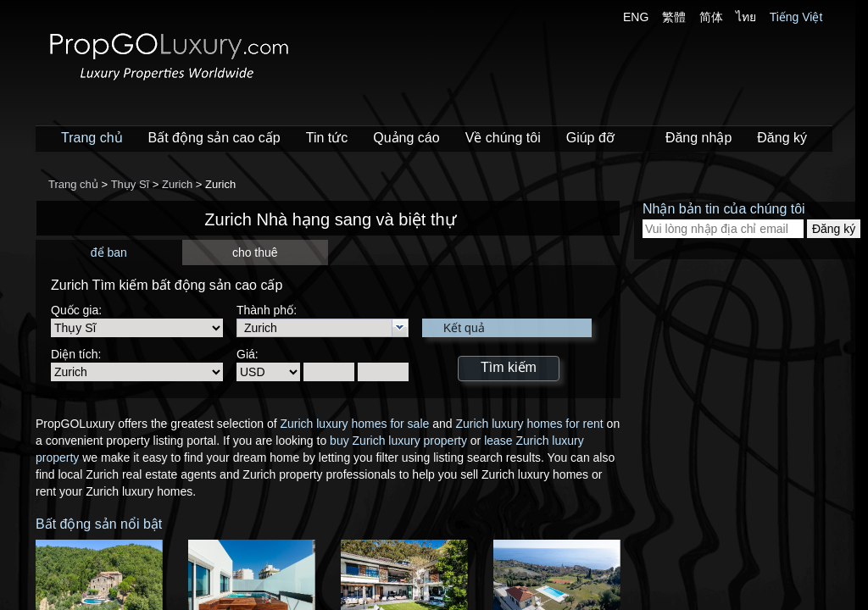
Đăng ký (782, 138)
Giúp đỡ (590, 138)
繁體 (674, 17)
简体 (711, 17)
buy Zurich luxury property (398, 441)
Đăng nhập (698, 138)
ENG (636, 17)
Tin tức (327, 138)
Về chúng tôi (503, 138)
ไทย (746, 17)
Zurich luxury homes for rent (529, 424)
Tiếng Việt (796, 17)
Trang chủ (92, 138)
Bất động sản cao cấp (214, 138)
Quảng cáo (406, 138)
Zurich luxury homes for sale (354, 424)
